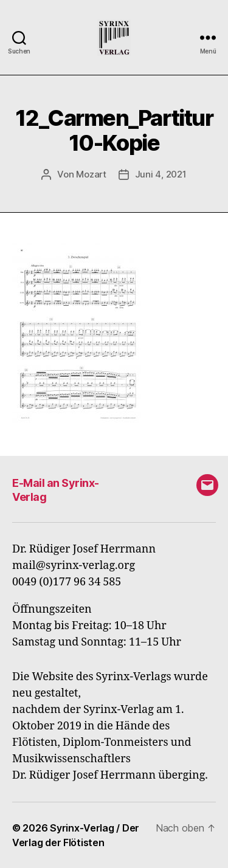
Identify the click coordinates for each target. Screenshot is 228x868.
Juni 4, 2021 (161, 174)
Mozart (91, 174)
